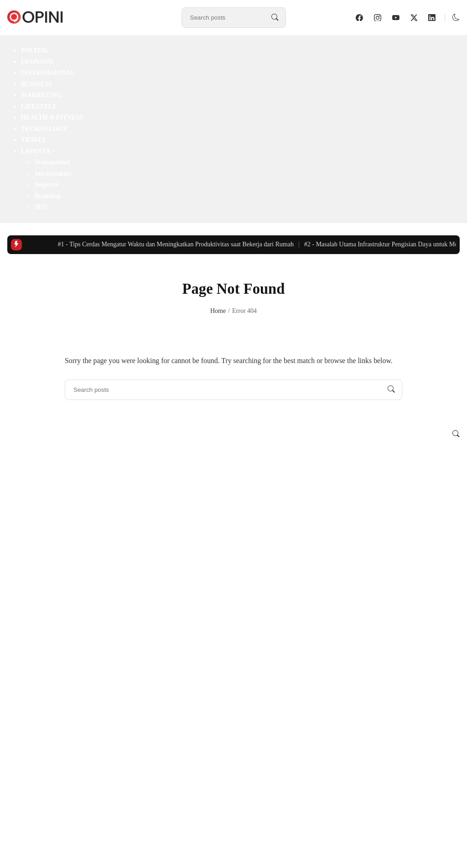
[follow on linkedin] (432, 18)
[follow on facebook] (359, 18)
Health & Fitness (52, 117)
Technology (44, 129)
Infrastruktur (53, 174)
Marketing (41, 95)
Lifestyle (39, 107)
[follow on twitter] (414, 18)
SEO (41, 207)
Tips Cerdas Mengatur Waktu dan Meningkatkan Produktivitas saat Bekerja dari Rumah (178, 244)
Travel (34, 140)
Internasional (48, 73)
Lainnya (36, 151)
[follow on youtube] (396, 18)
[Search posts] (275, 18)
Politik (35, 50)
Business (36, 84)
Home (218, 311)
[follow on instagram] (378, 18)
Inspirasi (47, 185)
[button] (456, 18)
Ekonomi (37, 62)
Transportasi (52, 162)
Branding (48, 196)
